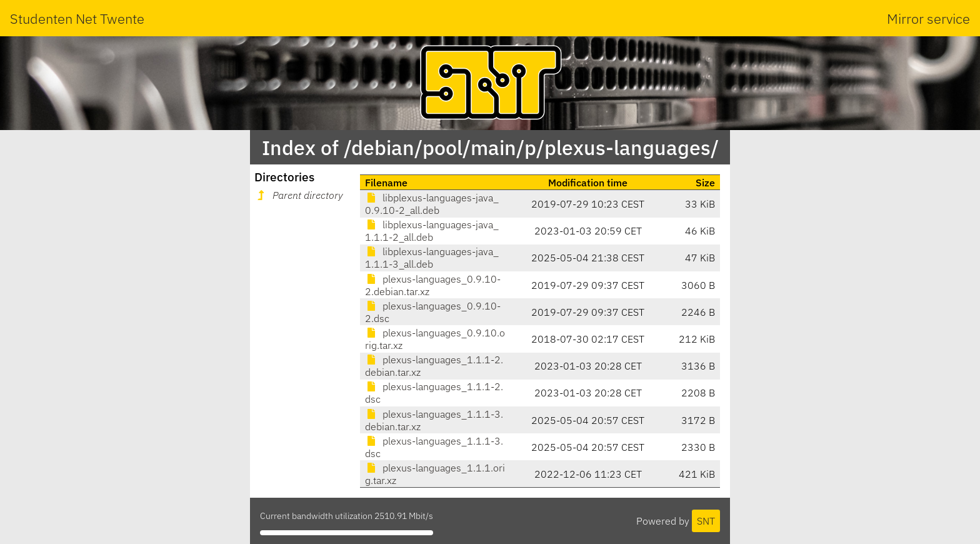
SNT (706, 521)
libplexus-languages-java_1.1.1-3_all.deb (432, 258)
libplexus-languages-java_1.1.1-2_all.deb (432, 231)
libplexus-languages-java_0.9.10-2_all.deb (432, 204)
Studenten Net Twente (77, 18)
